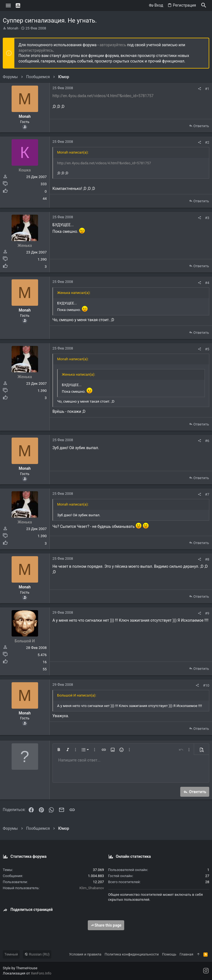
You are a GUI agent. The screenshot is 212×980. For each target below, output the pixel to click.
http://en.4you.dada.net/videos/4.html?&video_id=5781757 (103, 96)
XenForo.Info (41, 973)
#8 (207, 559)
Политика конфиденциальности (132, 954)
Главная (186, 954)
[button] (8, 6)
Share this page (106, 925)
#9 (207, 613)
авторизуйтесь (113, 45)
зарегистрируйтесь (36, 50)
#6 (207, 441)
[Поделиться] (199, 89)
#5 (207, 349)
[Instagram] (206, 971)
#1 (207, 89)
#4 (207, 283)
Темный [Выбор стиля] (11, 954)
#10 (206, 685)
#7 (207, 494)
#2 (207, 142)
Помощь (169, 954)
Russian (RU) (37, 954)
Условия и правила (85, 954)
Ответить (201, 126)
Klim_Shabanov (92, 888)
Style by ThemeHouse (20, 968)
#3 (207, 218)
